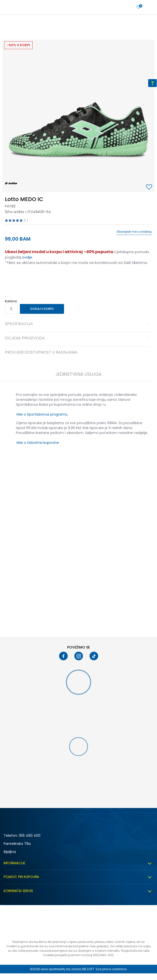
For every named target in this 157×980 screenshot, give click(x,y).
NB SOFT (88, 969)
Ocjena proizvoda (78, 338)
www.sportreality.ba (56, 969)
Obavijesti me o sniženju (134, 232)
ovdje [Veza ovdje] (27, 257)
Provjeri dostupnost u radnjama (78, 353)
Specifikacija (78, 324)
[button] (150, 187)
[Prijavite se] (139, 7)
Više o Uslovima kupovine (37, 443)
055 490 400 (30, 836)
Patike (10, 206)
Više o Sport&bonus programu (42, 414)
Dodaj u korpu (42, 309)
